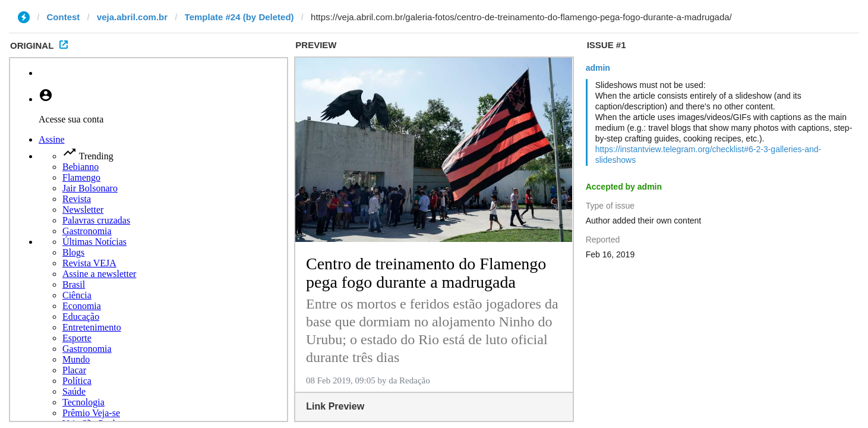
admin (598, 68)
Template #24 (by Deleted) (239, 17)
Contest (64, 17)
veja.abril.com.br (132, 17)
